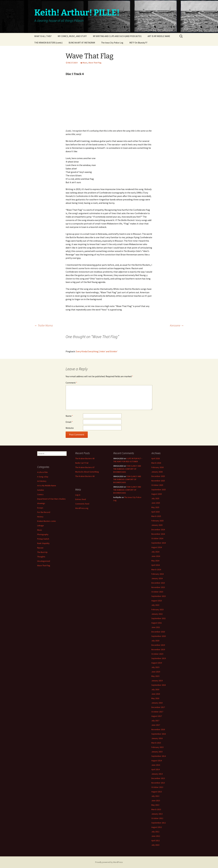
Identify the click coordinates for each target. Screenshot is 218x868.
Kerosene (177, 325)
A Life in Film (42, 472)
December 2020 (158, 632)
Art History (42, 481)
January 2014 (157, 774)
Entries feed (81, 499)
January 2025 (157, 525)
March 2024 (156, 569)
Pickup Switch (43, 539)
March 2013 (156, 809)
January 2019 (157, 681)
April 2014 (156, 769)
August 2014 (157, 761)
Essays (40, 508)
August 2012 (157, 827)
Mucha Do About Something (87, 472)
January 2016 (157, 738)
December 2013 (158, 778)
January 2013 (157, 814)
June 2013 (156, 801)
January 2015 (157, 752)
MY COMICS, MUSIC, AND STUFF (72, 36)
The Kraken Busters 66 (85, 476)
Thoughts (41, 557)
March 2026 (156, 463)
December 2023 (158, 583)
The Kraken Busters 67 (85, 467)
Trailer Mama (44, 325)
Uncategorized (44, 561)
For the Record (44, 512)
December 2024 (158, 530)
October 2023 (157, 592)
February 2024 (157, 574)
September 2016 (159, 734)
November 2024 (158, 534)
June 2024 (156, 556)
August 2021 (157, 623)
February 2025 (157, 521)
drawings (41, 503)
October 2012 (157, 818)
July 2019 (155, 667)
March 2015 (156, 743)
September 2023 (159, 596)
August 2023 (157, 601)
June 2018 (156, 694)
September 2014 (159, 756)
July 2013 (155, 796)
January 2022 (157, 614)
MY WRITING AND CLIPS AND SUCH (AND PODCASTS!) (117, 36)
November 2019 (158, 649)
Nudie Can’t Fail (82, 463)
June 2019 (156, 672)
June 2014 (156, 765)
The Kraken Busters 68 (85, 458)
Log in (78, 495)
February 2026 (157, 467)
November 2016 (158, 729)
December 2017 (158, 707)
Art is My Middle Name (47, 486)
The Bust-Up (42, 552)
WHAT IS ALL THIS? (43, 36)
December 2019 (158, 645)
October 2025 (157, 485)
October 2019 (157, 654)
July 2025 (155, 498)
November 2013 (158, 783)
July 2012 (155, 832)
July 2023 (155, 605)
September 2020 (159, 636)
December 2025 (158, 476)
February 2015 (157, 747)
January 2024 (157, 578)
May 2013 (155, 805)
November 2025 (158, 481)
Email (69, 422)
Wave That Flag (95, 63)
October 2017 (157, 712)
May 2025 (155, 507)
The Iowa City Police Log (112, 43)
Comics (40, 494)
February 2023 (157, 609)
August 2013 (157, 792)
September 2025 (159, 490)
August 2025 (157, 494)
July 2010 (155, 845)
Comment (71, 383)
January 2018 (157, 703)
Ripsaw (40, 548)
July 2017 (155, 721)
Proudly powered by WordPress (109, 862)
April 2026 (156, 458)
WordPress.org (82, 508)
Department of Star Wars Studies (51, 499)
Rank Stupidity (43, 543)
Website (70, 428)
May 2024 (155, 561)
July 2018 (155, 689)
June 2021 (156, 627)
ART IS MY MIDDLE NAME (159, 36)
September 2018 (159, 685)
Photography (43, 534)
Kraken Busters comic (47, 521)
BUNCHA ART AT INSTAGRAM (82, 43)
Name (69, 416)
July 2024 (155, 552)
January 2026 (157, 472)
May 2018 (155, 698)
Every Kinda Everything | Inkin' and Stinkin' (97, 351)
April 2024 (156, 565)
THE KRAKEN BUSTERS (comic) (48, 43)
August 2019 (157, 663)
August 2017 (157, 716)
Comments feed (82, 504)
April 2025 (156, 512)
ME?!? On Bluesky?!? (138, 43)
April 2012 (156, 840)
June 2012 (156, 836)
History (40, 517)
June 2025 (156, 503)
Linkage (40, 526)
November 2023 (158, 587)
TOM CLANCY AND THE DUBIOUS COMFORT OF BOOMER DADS (127, 469)
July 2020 (155, 641)
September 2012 (159, 823)
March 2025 (156, 516)
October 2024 (157, 538)
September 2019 (159, 658)
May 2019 (155, 676)
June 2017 (156, 725)
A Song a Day (43, 477)
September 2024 (159, 543)
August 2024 (157, 547)
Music (85, 63)
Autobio (41, 490)
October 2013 (157, 787)
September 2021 (159, 618)
